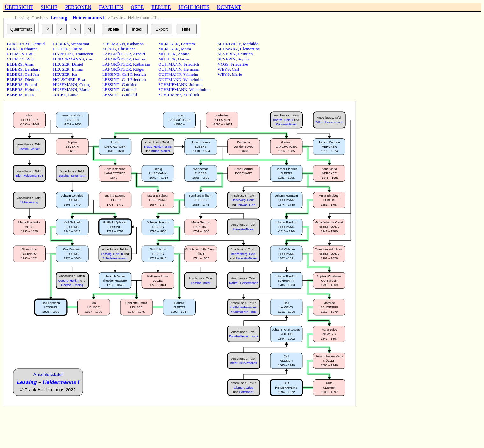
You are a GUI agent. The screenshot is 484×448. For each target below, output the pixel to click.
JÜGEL (60, 95)
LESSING (111, 74)
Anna (29, 64)
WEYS (224, 69)
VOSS (223, 64)
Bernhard (33, 69)
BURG (13, 49)
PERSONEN (78, 7)
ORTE (137, 7)
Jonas (30, 95)
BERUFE (161, 7)
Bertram (188, 44)
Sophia (244, 59)
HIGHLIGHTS (194, 7)
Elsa (81, 79)
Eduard (31, 84)
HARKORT (63, 54)
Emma (77, 69)
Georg (85, 84)
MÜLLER (167, 54)
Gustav (184, 59)
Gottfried (129, 84)
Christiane (127, 49)
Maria (186, 49)
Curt (90, 59)
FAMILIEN (111, 7)
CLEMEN (15, 54)
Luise (73, 95)
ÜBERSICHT (19, 7)
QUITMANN (170, 64)
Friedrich (191, 64)
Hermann (191, 69)
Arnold (139, 54)
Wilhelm (191, 74)
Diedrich (32, 79)
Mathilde (251, 44)
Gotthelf (129, 90)
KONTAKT (229, 7)
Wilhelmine (193, 79)
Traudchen (84, 54)
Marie (84, 90)
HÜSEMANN (65, 84)
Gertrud (38, 44)
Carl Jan (32, 74)
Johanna (196, 84)
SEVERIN (227, 54)
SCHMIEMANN (173, 84)
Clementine (250, 49)
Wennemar (80, 44)
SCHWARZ (228, 49)
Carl (30, 54)
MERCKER (168, 44)
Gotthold (129, 95)
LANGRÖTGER (117, 54)
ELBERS (15, 64)
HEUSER (61, 64)
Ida (74, 74)
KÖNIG (109, 49)
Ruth (31, 59)
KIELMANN (114, 44)
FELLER (61, 49)
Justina (77, 49)
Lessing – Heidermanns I (78, 18)
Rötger (139, 69)
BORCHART (18, 44)
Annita (183, 54)
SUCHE (49, 7)
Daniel (77, 64)
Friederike (239, 64)
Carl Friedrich (134, 74)
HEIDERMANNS (69, 59)
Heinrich (32, 90)
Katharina (29, 49)
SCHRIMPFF (170, 95)
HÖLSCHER (64, 79)
